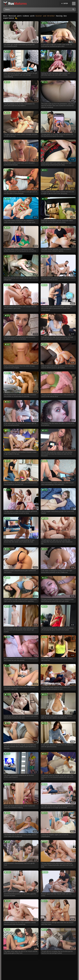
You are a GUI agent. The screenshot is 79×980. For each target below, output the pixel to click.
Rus (18, 3)
